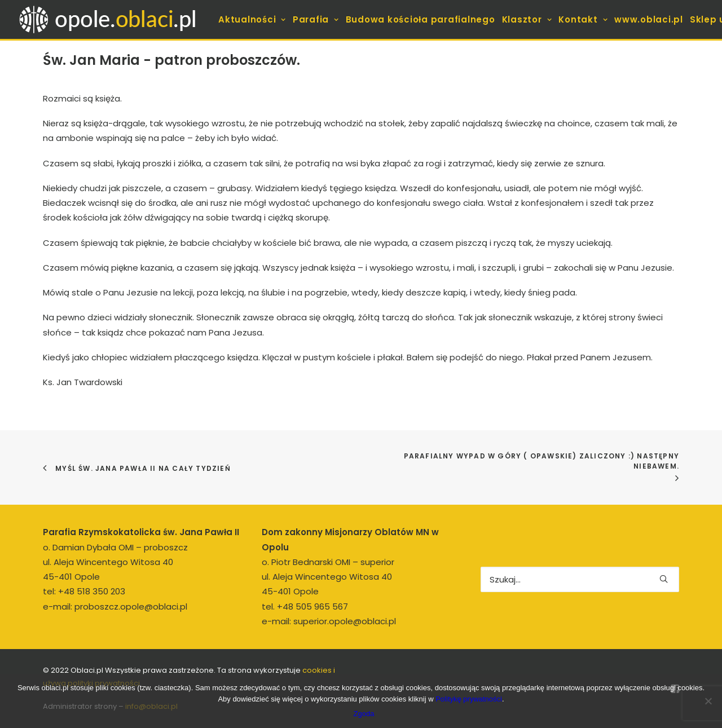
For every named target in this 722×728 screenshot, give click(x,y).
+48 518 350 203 (92, 591)
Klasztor (527, 19)
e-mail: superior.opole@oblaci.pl (329, 621)
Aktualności (252, 19)
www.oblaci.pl (649, 19)
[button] (664, 579)
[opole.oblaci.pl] (114, 19)
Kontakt (583, 19)
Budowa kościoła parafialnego (421, 19)
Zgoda (364, 714)
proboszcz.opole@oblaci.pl (131, 606)
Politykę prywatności (469, 699)
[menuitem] (252, 19)
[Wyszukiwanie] (580, 579)
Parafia (316, 19)
